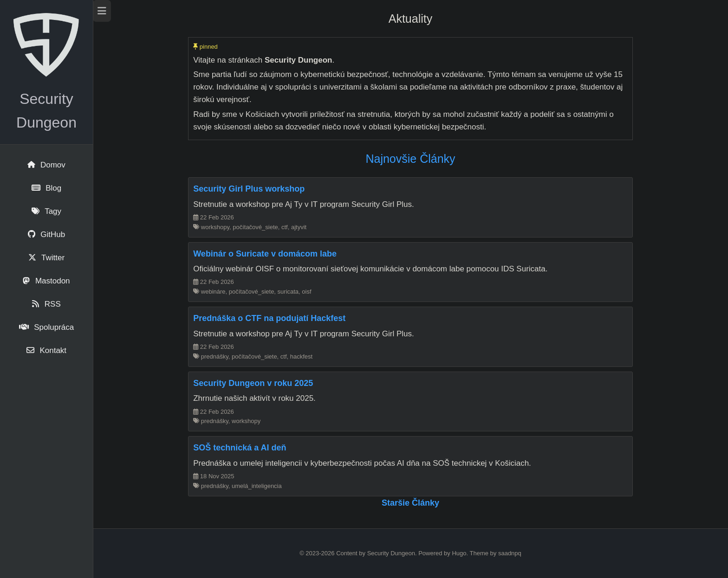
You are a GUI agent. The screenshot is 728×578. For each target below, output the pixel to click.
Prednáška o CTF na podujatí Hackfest (269, 318)
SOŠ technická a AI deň (240, 448)
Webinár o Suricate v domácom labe (265, 254)
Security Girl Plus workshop (249, 189)
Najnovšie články (410, 159)
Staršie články (410, 503)
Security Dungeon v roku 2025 (253, 383)
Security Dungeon (46, 111)
